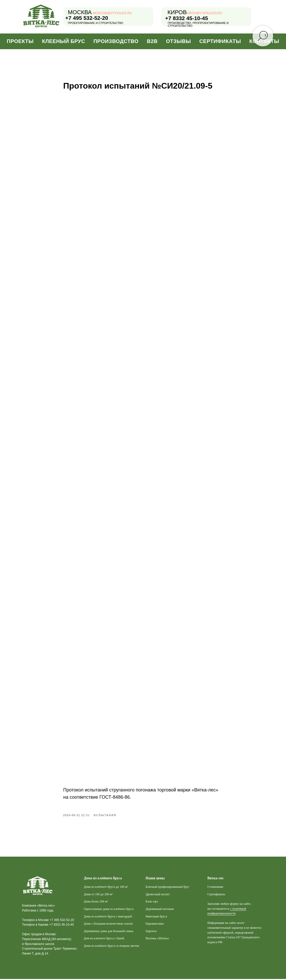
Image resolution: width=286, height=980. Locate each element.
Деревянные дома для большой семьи (109, 932)
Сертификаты (220, 41)
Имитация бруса (157, 917)
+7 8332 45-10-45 (187, 18)
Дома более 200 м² (96, 902)
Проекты (20, 41)
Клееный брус (63, 41)
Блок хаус (152, 902)
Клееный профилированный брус (168, 888)
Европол (151, 932)
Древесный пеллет (158, 895)
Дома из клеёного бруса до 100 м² (106, 888)
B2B (152, 41)
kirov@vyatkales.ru (204, 13)
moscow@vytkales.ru (112, 13)
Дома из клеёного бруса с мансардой (108, 917)
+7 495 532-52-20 (87, 18)
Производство (116, 41)
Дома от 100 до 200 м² (98, 895)
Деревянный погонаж (160, 910)
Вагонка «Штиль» (158, 939)
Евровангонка (155, 925)
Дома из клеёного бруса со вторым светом (111, 947)
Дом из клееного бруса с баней (104, 939)
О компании (215, 888)
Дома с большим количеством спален (108, 925)
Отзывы (179, 41)
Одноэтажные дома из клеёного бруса (109, 910)
